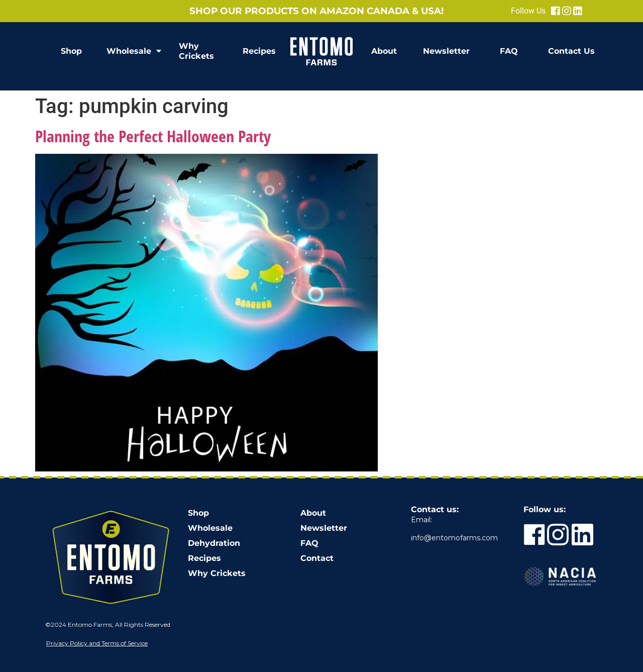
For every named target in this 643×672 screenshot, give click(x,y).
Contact (317, 558)
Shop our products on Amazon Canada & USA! (316, 11)
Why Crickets (196, 51)
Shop (71, 51)
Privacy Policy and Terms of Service (97, 643)
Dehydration (214, 543)
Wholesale (134, 51)
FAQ (509, 51)
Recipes (259, 51)
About (384, 51)
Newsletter (446, 51)
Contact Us (571, 51)
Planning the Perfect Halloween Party (153, 136)
